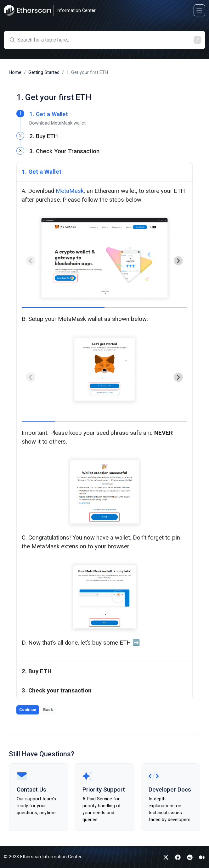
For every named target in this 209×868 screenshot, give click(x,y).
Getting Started (44, 73)
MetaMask (70, 191)
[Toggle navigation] (199, 10)
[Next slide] (178, 261)
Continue (28, 710)
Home (15, 73)
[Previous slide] (31, 261)
